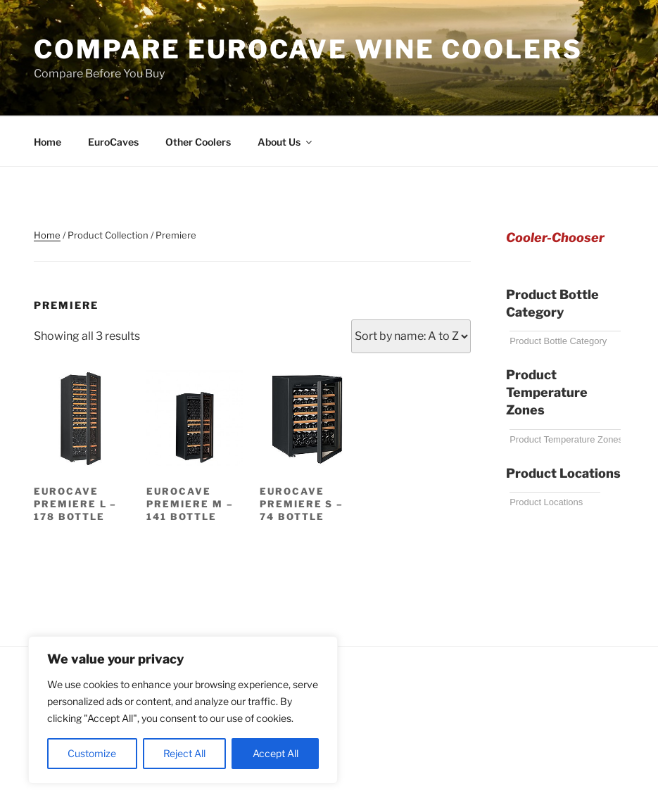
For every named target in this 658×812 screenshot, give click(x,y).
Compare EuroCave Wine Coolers (308, 49)
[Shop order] (411, 336)
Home (48, 142)
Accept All (276, 753)
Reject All (184, 753)
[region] (183, 710)
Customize (92, 753)
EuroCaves (113, 142)
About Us (286, 142)
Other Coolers (198, 142)
